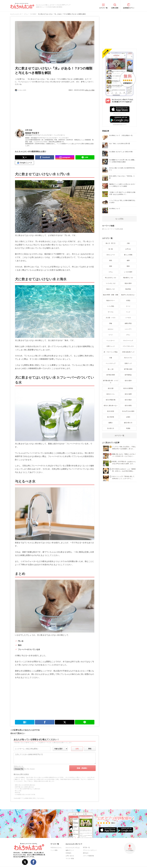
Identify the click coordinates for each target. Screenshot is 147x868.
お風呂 (128, 417)
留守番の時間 (111, 375)
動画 (128, 266)
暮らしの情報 (128, 255)
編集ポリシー (70, 850)
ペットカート (111, 341)
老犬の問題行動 (111, 400)
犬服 (111, 358)
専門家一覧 (86, 848)
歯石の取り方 (128, 423)
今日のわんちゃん (56, 848)
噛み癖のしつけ (128, 278)
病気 (111, 260)
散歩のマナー (111, 301)
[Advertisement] (35, 108)
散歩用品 (128, 289)
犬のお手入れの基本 (128, 411)
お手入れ (128, 249)
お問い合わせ (70, 856)
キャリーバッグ (128, 341)
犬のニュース (111, 255)
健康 (128, 260)
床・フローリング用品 (111, 352)
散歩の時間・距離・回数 (111, 295)
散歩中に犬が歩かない (128, 295)
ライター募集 (70, 859)
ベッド (128, 312)
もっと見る (119, 219)
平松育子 (35, 133)
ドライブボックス (128, 346)
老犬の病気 (128, 406)
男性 (90, 749)
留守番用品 (128, 375)
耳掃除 (128, 428)
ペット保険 (54, 850)
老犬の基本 (128, 381)
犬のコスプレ (128, 358)
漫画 (111, 266)
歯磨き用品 (128, 323)
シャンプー (128, 329)
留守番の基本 (128, 369)
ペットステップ (111, 363)
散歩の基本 (128, 283)
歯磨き (111, 423)
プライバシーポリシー (90, 850)
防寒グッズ (128, 363)
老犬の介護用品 (128, 388)
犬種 (128, 243)
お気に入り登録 (90, 90)
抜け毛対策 (111, 417)
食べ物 (111, 249)
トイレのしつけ (111, 283)
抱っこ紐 (111, 369)
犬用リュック (111, 346)
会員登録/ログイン (129, 8)
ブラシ (128, 335)
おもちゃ (111, 329)
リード (111, 335)
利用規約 (68, 853)
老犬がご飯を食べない (111, 406)
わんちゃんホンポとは (73, 848)
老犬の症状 (111, 411)
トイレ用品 (111, 306)
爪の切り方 (111, 428)
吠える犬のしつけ (111, 278)
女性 (77, 749)
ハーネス (128, 318)
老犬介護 (111, 388)
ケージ (128, 306)
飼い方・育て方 (111, 243)
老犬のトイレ (111, 394)
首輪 (111, 323)
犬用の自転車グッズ (128, 352)
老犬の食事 (128, 394)
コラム (111, 272)
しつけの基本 (128, 272)
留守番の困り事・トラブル (111, 382)
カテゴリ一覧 (103, 8)
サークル (111, 312)
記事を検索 (115, 8)
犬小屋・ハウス (111, 318)
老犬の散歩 (128, 400)
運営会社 (86, 853)
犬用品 (128, 301)
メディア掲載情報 (88, 856)
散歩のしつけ (111, 289)
